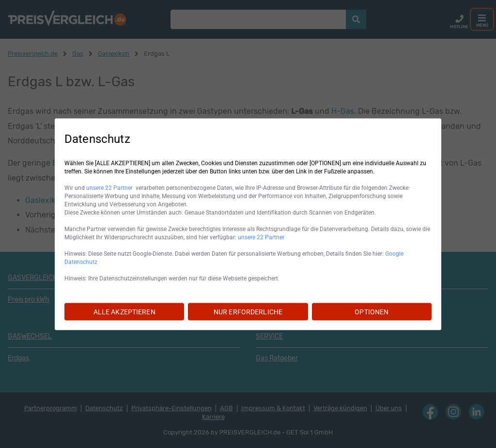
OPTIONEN (372, 311)
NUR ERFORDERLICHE (248, 311)
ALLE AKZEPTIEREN (124, 311)
